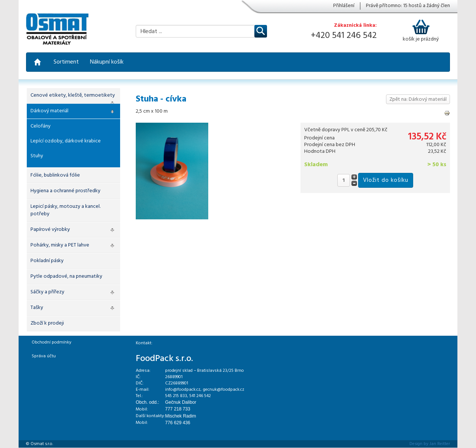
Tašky (37, 308)
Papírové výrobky (50, 230)
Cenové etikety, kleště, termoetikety (73, 95)
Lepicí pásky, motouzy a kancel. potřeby (65, 210)
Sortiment (66, 62)
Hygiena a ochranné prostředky (65, 191)
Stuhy (37, 156)
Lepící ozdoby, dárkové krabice (66, 141)
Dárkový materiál (49, 111)
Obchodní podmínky (52, 342)
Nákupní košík (107, 62)
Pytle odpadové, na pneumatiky (66, 276)
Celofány (41, 126)
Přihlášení (344, 6)
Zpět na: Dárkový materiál (418, 99)
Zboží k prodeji (47, 323)
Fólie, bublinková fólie (55, 175)
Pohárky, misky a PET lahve (60, 245)
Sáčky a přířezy (47, 292)
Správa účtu (44, 356)
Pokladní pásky (47, 261)
